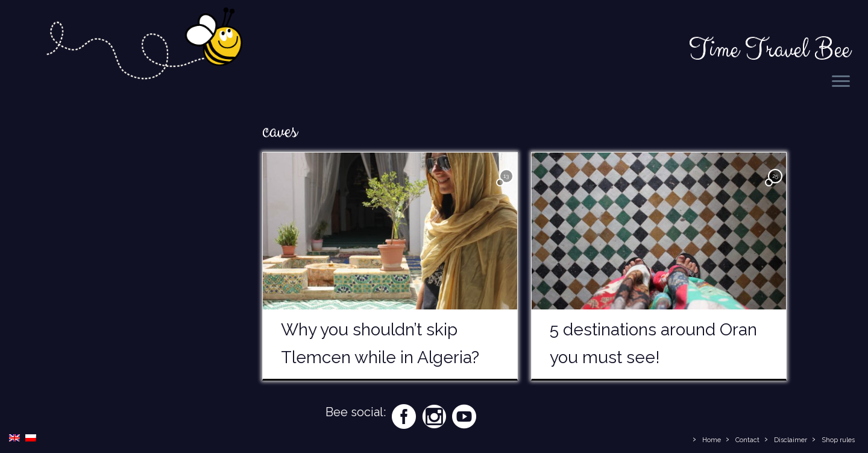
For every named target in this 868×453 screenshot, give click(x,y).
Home (712, 440)
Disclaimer (791, 440)
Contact (747, 440)
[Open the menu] (841, 82)
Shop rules (838, 440)
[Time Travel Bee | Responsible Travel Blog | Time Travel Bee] (143, 46)
